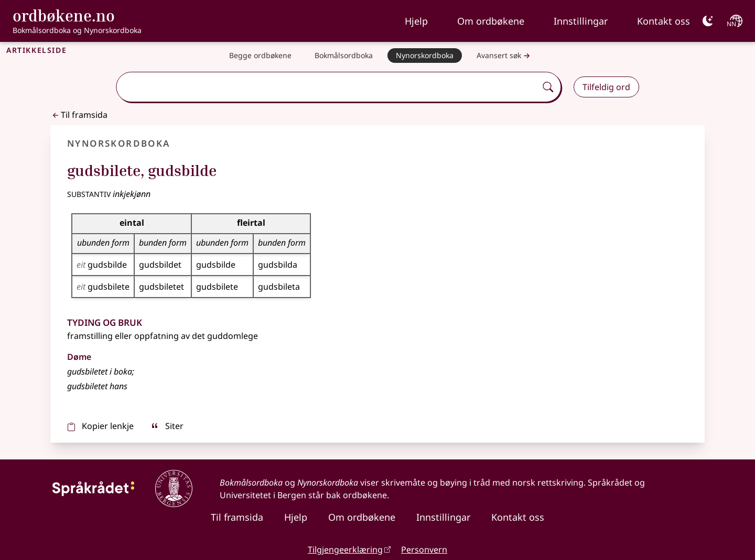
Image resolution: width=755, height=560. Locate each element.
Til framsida (79, 115)
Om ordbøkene (491, 21)
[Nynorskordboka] (425, 56)
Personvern (424, 550)
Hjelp (416, 21)
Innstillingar (581, 21)
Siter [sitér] (167, 426)
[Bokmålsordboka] (344, 56)
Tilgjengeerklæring (345, 550)
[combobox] (327, 87)
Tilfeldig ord (606, 87)
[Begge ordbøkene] (260, 56)
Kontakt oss (664, 21)
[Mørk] (708, 21)
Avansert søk (504, 56)
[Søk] (548, 87)
